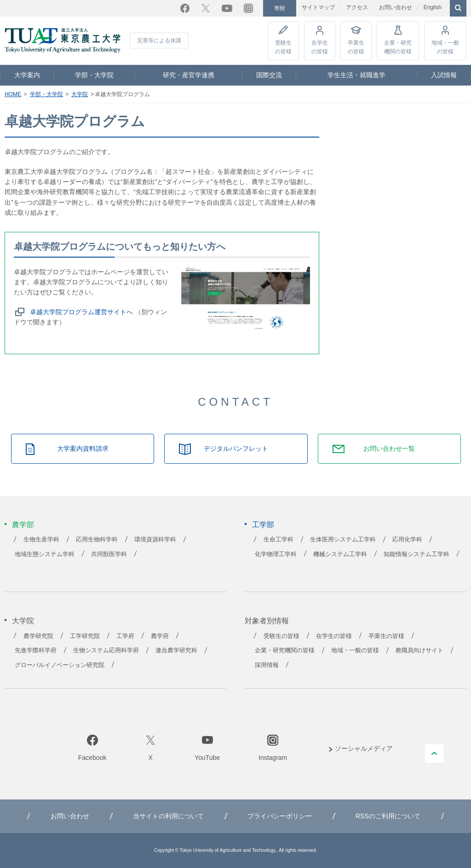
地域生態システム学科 (45, 554)
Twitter (206, 8)
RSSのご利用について (388, 816)
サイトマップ (318, 7)
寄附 (280, 8)
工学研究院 (85, 636)
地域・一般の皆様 (445, 47)
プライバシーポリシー (280, 816)
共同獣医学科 (109, 554)
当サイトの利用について (168, 816)
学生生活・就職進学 (356, 75)
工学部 (263, 525)
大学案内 (27, 75)
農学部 (23, 525)
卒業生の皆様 (356, 47)
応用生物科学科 (97, 540)
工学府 (125, 636)
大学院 (80, 94)
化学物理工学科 (276, 554)
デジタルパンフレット (236, 448)
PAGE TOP (434, 753)
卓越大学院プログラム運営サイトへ (81, 312)
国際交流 (269, 75)
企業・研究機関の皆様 (398, 47)
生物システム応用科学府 (106, 650)
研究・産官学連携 (189, 75)
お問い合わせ (396, 7)
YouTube (227, 8)
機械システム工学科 (340, 554)
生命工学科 (279, 540)
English (432, 7)
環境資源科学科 (155, 540)
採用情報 (267, 665)
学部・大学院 (94, 75)
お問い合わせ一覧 (389, 448)
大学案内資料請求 (83, 448)
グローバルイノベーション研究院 (60, 665)
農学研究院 (38, 636)
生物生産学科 (41, 540)
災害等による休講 (159, 40)
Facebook (185, 8)
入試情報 (444, 75)
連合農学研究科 (176, 650)
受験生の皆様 (283, 47)
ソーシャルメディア (364, 748)
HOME (13, 94)
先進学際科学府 (36, 650)
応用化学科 (407, 540)
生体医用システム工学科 (343, 540)
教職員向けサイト (419, 650)
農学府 (160, 636)
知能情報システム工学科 (416, 554)
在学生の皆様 (320, 47)
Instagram (248, 8)
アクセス (357, 7)
